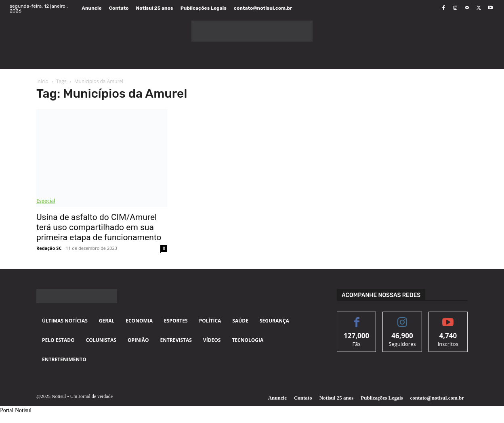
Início (42, 81)
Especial (46, 201)
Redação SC (49, 248)
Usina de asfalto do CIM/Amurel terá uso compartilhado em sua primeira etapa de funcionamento (99, 227)
